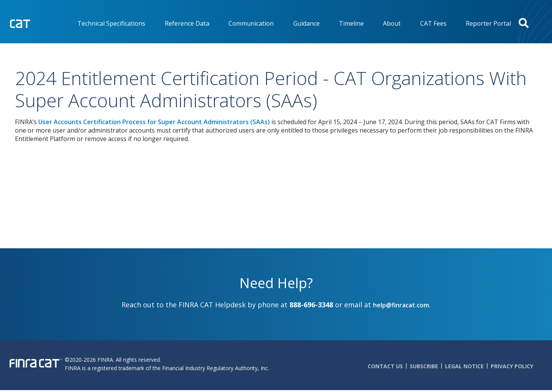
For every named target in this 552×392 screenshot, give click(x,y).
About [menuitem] (392, 23)
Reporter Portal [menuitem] (488, 23)
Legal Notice (464, 366)
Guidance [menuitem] (306, 23)
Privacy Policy (512, 366)
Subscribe (424, 366)
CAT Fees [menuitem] (433, 23)
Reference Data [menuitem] (187, 23)
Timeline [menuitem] (351, 23)
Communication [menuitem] (251, 23)
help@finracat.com (401, 305)
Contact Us (385, 366)
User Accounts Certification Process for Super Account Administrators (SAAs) (154, 122)
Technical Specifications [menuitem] (111, 23)
